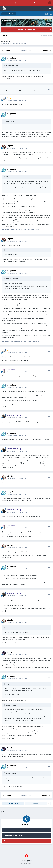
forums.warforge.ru (27, 863)
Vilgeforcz (11, 146)
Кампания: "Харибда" (20, 43)
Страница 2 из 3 (26, 50)
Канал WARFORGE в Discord (13, 835)
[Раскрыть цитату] (5, 66)
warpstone (11, 58)
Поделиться (13, 804)
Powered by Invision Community (26, 865)
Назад (7, 50)
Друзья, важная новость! (25, 3)
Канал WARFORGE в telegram (14, 830)
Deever (8, 41)
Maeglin (10, 652)
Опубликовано (17, 60)
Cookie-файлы (27, 861)
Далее (46, 50)
